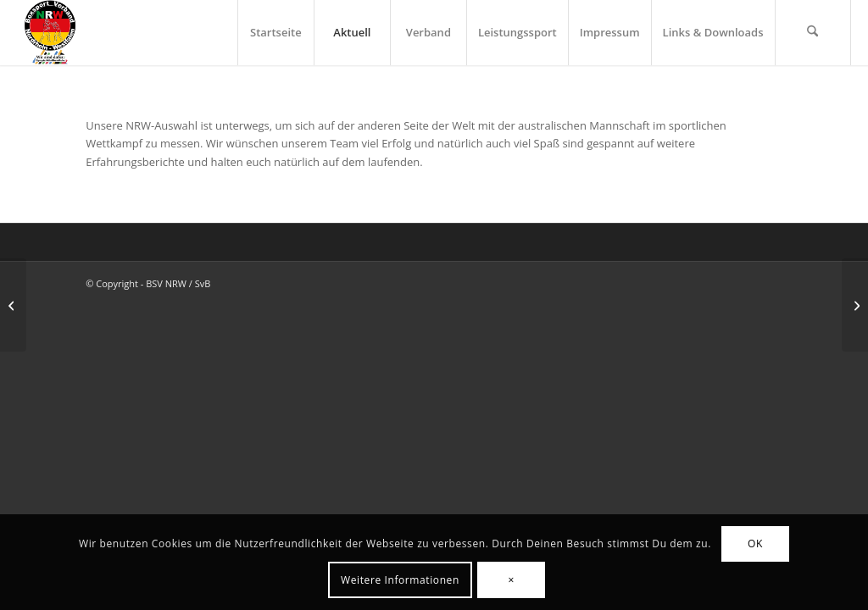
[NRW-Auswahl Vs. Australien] (855, 305)
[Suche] (813, 33)
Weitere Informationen (400, 580)
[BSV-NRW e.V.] (50, 33)
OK (755, 543)
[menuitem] (275, 33)
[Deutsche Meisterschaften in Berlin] (13, 305)
